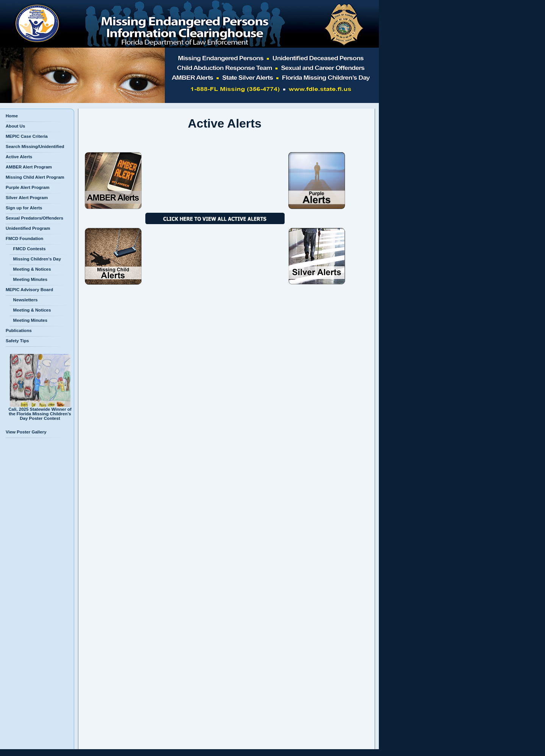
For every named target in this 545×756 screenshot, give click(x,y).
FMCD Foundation (24, 238)
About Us (15, 126)
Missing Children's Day (35, 259)
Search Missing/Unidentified (35, 147)
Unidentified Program (28, 228)
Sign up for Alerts (24, 208)
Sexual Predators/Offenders (34, 218)
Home (12, 116)
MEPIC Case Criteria (27, 136)
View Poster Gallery (26, 432)
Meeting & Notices (30, 269)
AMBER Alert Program (29, 167)
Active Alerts (19, 157)
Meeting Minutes (28, 279)
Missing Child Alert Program (35, 177)
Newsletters (23, 300)
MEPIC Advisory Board (29, 290)
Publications (19, 330)
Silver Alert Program (27, 198)
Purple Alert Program (28, 187)
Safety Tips (17, 341)
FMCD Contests (28, 249)
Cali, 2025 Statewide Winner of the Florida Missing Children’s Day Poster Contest (40, 412)
